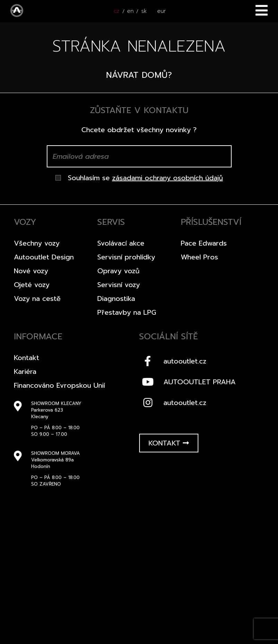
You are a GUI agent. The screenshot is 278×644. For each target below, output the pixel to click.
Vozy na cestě (37, 298)
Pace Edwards (204, 243)
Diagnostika (116, 298)
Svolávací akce (121, 243)
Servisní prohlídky (126, 257)
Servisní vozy (119, 285)
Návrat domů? (139, 75)
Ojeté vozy (32, 285)
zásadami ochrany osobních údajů (168, 178)
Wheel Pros (199, 257)
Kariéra (25, 371)
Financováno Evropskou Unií (59, 385)
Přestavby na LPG (127, 312)
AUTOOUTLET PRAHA (187, 382)
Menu (262, 10)
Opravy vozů (118, 271)
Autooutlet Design (44, 257)
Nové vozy (31, 271)
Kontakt (26, 358)
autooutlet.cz (173, 361)
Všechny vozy (37, 243)
